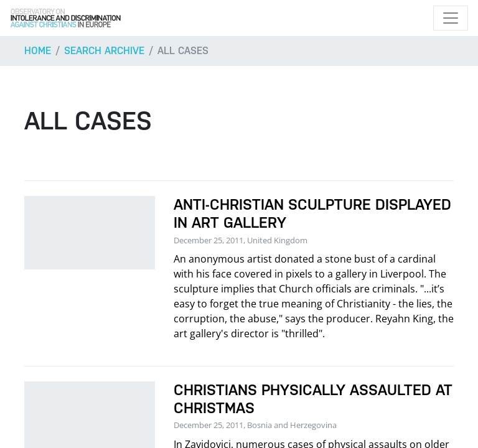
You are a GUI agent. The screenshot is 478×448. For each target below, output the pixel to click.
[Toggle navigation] (451, 18)
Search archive (104, 51)
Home (38, 51)
